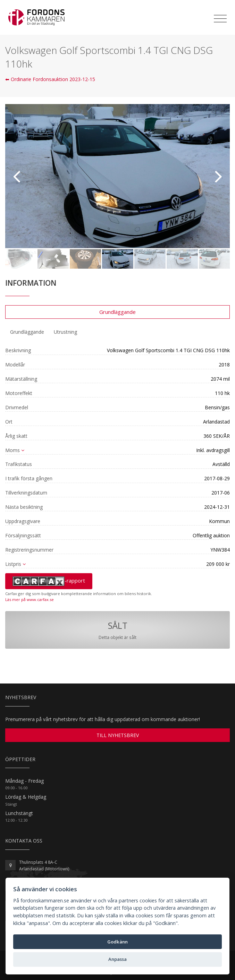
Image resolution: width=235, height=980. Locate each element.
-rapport (49, 581)
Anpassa (117, 959)
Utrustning (65, 332)
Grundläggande (117, 312)
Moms (15, 450)
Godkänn (117, 942)
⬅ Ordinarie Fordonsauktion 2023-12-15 (50, 79)
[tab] (27, 332)
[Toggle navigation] (220, 19)
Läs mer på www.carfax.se (30, 599)
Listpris (15, 564)
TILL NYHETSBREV (118, 735)
